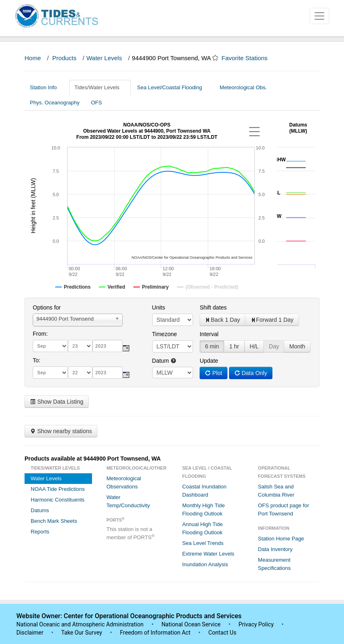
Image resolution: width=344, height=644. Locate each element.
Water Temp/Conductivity (128, 501)
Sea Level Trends (203, 543)
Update (209, 361)
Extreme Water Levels (208, 554)
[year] (108, 346)
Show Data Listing (57, 402)
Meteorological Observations (124, 482)
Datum (164, 361)
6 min (212, 346)
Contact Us (222, 633)
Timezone (165, 334)
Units (159, 307)
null (173, 373)
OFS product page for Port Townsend (284, 510)
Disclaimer (30, 633)
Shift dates (213, 307)
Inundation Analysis (205, 564)
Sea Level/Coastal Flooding (173, 87)
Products (64, 58)
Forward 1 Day (272, 320)
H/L (254, 346)
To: (37, 360)
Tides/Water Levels (100, 87)
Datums (40, 510)
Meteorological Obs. (243, 87)
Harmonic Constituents (58, 500)
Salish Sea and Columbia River (276, 491)
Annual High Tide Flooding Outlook (202, 528)
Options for (47, 307)
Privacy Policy (256, 624)
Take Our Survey (82, 633)
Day (274, 346)
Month (297, 346)
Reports (40, 532)
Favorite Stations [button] (248, 58)
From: (40, 334)
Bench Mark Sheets (54, 521)
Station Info (46, 87)
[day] (80, 346)
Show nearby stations (61, 431)
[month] (50, 346)
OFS (96, 103)
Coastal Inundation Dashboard (204, 491)
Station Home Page (281, 539)
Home (33, 58)
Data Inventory (275, 549)
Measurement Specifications (274, 564)
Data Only (251, 373)
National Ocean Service (191, 624)
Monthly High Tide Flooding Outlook (203, 510)
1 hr (234, 346)
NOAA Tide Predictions (58, 489)
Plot (214, 373)
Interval (209, 334)
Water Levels (104, 58)
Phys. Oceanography (55, 103)
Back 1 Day (223, 320)
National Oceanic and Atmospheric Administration (80, 624)
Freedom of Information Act (155, 633)
